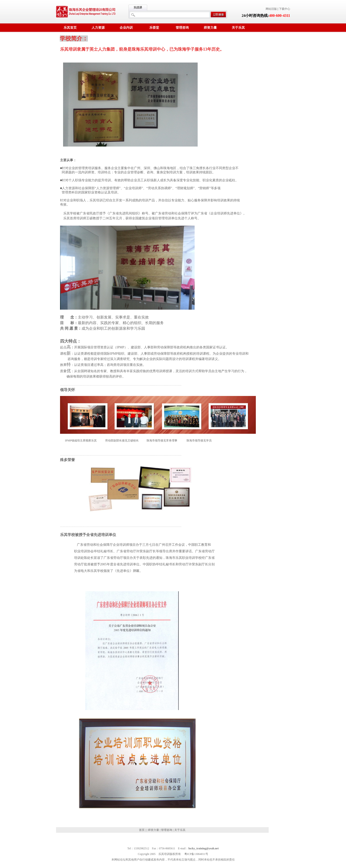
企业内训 (126, 28)
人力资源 (98, 28)
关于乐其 (238, 28)
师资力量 (210, 28)
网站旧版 (271, 9)
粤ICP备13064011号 (196, 854)
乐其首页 (70, 28)
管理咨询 (182, 28)
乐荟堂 (154, 28)
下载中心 (285, 9)
